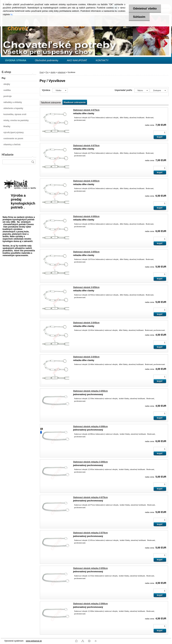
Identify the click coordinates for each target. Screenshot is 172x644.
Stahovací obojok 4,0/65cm (86, 181)
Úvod (42, 72)
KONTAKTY (102, 60)
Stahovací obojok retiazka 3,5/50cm (90, 391)
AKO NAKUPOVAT (77, 60)
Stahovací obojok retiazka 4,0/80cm (90, 427)
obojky (53, 72)
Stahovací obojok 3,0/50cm (86, 287)
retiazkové (62, 72)
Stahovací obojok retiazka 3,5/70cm (90, 533)
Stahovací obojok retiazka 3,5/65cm (90, 462)
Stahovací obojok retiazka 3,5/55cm (90, 568)
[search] (33, 162)
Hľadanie (8, 155)
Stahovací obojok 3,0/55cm (86, 252)
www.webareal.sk (34, 641)
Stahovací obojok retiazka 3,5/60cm (90, 604)
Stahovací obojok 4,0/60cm (86, 216)
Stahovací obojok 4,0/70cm (86, 146)
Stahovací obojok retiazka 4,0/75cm (90, 497)
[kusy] (160, 133)
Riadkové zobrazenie (75, 102)
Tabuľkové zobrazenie (51, 103)
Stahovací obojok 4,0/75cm (86, 110)
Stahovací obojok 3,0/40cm (86, 357)
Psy (47, 72)
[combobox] (142, 90)
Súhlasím (139, 17)
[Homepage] (16, 60)
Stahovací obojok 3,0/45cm (86, 323)
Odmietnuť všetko (145, 9)
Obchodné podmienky (47, 60)
